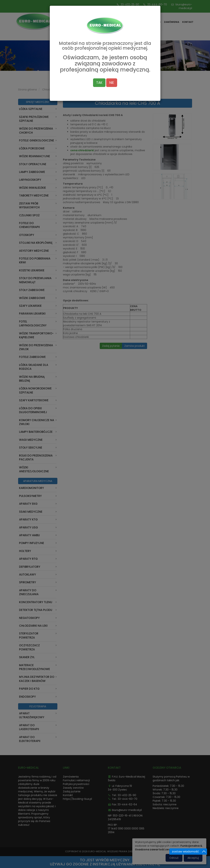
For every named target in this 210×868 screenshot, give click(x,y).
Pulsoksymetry (30, 496)
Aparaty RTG (28, 559)
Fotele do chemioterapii (29, 225)
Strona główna (129, 22)
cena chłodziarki (82, 150)
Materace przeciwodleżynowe (35, 667)
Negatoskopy (29, 618)
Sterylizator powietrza (29, 635)
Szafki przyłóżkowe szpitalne (34, 119)
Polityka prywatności (76, 784)
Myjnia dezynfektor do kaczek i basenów (37, 679)
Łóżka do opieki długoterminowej (33, 410)
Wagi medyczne (31, 440)
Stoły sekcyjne (31, 448)
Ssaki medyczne (31, 512)
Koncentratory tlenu (36, 602)
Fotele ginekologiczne (37, 140)
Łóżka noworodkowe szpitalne (35, 390)
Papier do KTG (29, 689)
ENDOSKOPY (27, 697)
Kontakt (188, 22)
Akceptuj (193, 858)
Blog (158, 22)
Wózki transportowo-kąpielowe (36, 335)
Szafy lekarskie (30, 306)
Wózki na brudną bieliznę (32, 379)
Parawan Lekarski (32, 314)
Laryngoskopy (30, 180)
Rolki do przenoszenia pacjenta (36, 457)
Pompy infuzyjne (32, 543)
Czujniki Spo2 (29, 215)
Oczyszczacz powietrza (29, 647)
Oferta (147, 22)
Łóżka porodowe (32, 148)
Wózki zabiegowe (32, 298)
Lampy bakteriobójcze (36, 432)
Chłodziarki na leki (54, 90)
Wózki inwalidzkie (32, 188)
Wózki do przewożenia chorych (36, 130)
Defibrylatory (30, 567)
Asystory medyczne (34, 251)
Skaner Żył (27, 657)
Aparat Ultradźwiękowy (32, 715)
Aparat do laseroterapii (29, 727)
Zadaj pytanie (111, 346)
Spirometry (27, 582)
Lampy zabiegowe (32, 172)
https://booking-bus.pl (77, 799)
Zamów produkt (135, 346)
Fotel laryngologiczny (33, 323)
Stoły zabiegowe (32, 290)
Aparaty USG (28, 527)
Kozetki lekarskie (32, 270)
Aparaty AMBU (29, 535)
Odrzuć (174, 858)
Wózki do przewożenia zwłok (36, 347)
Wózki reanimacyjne (35, 156)
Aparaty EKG (28, 504)
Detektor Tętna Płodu (36, 610)
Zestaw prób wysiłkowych (29, 205)
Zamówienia (172, 22)
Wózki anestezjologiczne (34, 469)
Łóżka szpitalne (31, 109)
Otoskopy (27, 235)
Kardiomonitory (31, 488)
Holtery (25, 551)
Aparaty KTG (28, 519)
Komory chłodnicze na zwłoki (37, 422)
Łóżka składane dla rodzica (34, 367)
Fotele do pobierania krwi (35, 260)
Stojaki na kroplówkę (36, 243)
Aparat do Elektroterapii (30, 739)
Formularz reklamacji (76, 780)
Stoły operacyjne (33, 164)
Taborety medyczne (34, 195)
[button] (172, 126)
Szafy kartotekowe (34, 400)
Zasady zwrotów (73, 788)
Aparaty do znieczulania (29, 592)
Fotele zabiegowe (32, 357)
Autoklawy (27, 574)
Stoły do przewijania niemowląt (35, 280)
